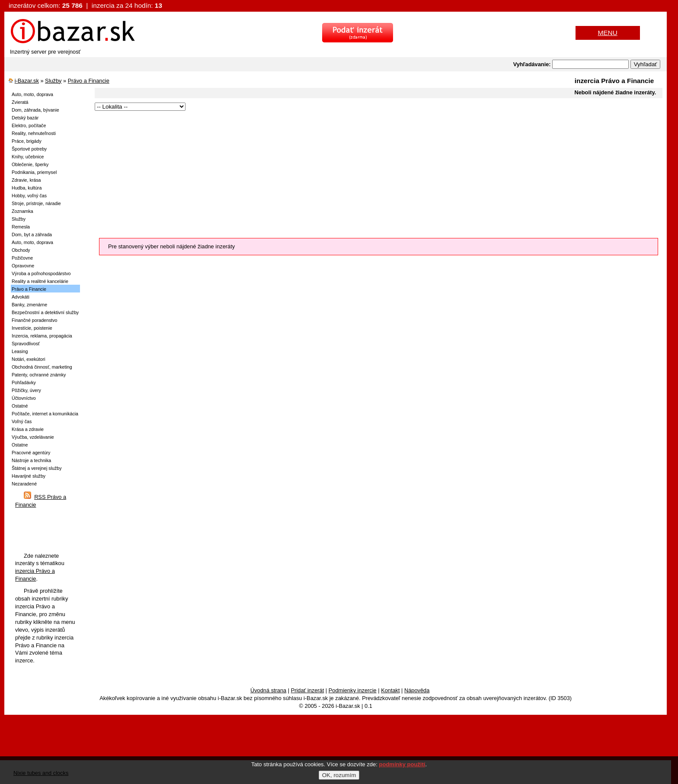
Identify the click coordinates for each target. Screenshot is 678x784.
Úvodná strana (268, 690)
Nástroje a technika (31, 460)
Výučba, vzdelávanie (33, 437)
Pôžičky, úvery (26, 390)
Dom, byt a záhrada (32, 235)
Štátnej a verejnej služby (37, 468)
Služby (53, 81)
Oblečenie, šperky (30, 164)
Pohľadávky (24, 382)
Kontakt (390, 690)
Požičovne (22, 258)
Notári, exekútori (29, 359)
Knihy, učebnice (28, 157)
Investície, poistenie (32, 328)
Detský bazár (25, 118)
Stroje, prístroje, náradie (36, 203)
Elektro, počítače (29, 125)
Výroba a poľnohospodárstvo (41, 273)
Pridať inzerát (308, 690)
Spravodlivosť (26, 344)
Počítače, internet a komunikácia (45, 414)
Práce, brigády (27, 141)
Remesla (21, 227)
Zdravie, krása (26, 180)
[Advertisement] (354, 173)
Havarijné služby (29, 476)
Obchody (21, 250)
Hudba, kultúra (27, 188)
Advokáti (21, 297)
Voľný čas (22, 421)
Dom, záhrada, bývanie (35, 110)
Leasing (20, 351)
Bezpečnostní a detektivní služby (45, 312)
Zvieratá (20, 102)
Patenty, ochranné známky (39, 375)
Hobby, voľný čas (29, 196)
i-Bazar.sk (27, 81)
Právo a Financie (89, 81)
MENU (608, 33)
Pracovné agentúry (31, 453)
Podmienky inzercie (353, 690)
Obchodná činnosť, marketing (42, 367)
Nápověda (417, 690)
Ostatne (20, 445)
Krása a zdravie (28, 429)
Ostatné (20, 406)
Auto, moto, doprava (32, 94)
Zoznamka (22, 211)
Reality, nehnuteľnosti (34, 133)
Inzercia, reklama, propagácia (42, 336)
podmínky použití (402, 764)
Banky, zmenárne (29, 305)
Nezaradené (24, 484)
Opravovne (23, 266)
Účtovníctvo (24, 398)
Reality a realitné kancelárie (40, 281)
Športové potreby (29, 149)
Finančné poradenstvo (34, 320)
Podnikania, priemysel (34, 172)
